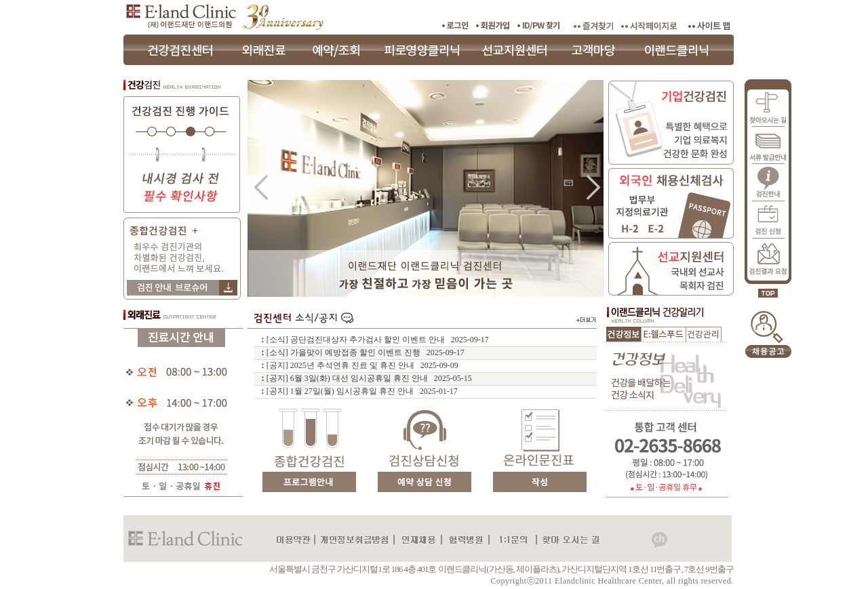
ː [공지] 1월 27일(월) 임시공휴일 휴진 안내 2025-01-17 (359, 391)
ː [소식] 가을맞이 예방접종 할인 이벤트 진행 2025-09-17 (363, 352)
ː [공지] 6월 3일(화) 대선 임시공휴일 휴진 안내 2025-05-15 (367, 378)
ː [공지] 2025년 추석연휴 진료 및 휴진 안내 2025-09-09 (360, 365)
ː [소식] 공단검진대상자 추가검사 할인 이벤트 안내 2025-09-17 (375, 340)
